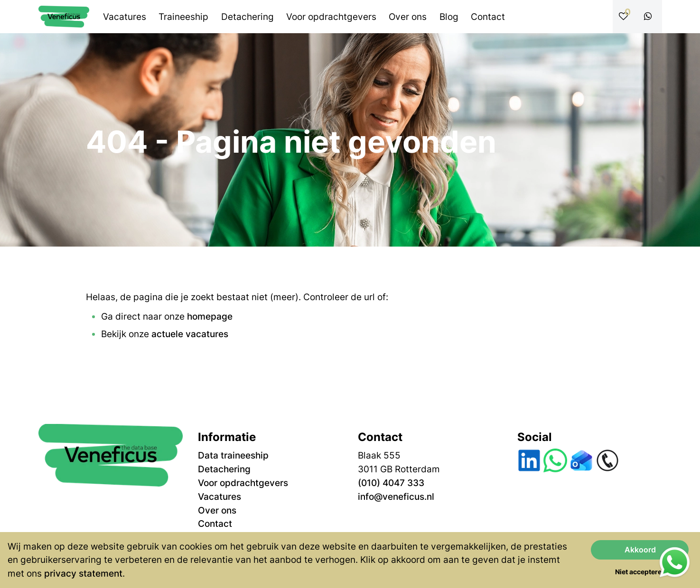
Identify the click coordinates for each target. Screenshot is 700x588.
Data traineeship (233, 455)
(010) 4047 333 (391, 483)
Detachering (224, 469)
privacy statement (83, 573)
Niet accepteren (640, 572)
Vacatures (219, 496)
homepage (210, 316)
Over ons (217, 510)
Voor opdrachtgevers (243, 483)
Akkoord (640, 550)
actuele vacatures (190, 334)
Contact (215, 524)
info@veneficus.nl (396, 496)
